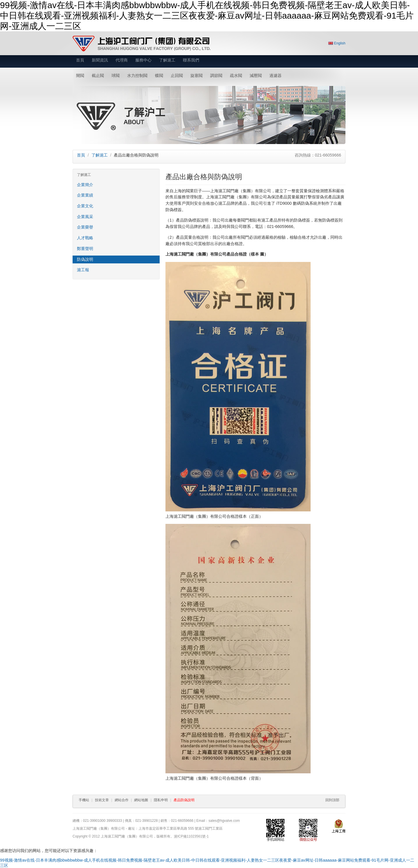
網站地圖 (141, 800)
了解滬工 (167, 60)
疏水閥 (236, 76)
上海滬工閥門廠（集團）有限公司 (142, 44)
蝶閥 (159, 76)
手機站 (84, 800)
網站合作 (122, 800)
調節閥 (216, 76)
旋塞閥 (197, 76)
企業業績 (85, 195)
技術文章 (102, 800)
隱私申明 (161, 800)
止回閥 (177, 76)
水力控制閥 (137, 76)
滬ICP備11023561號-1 (191, 836)
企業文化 (85, 206)
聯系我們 (191, 60)
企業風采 (85, 217)
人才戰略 (85, 238)
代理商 (122, 60)
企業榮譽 (85, 227)
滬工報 (83, 270)
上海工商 (339, 826)
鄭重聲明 (85, 249)
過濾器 (275, 76)
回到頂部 (332, 800)
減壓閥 (256, 76)
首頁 (80, 60)
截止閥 (98, 76)
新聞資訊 (100, 60)
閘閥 (80, 76)
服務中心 (143, 60)
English (340, 43)
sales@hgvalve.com (224, 821)
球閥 (116, 76)
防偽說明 (85, 259)
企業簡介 (85, 185)
